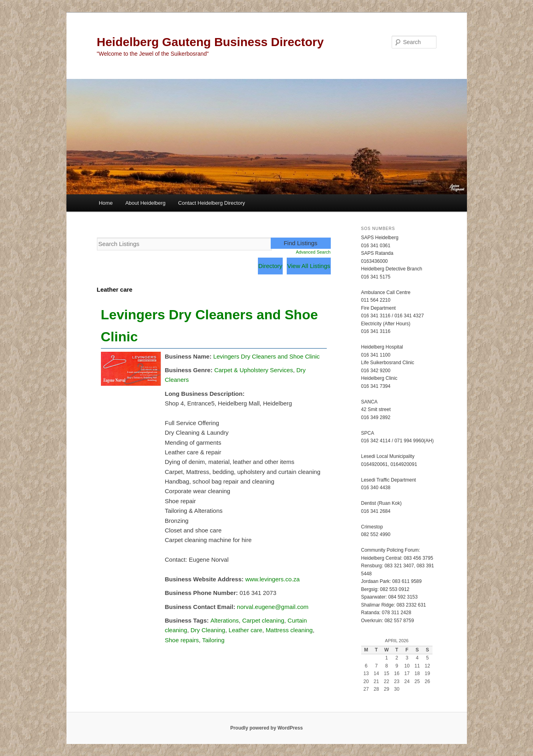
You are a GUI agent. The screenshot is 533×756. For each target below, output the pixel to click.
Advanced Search (313, 252)
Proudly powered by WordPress (266, 728)
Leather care (245, 630)
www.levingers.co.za (272, 579)
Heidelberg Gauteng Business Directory (210, 42)
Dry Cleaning (208, 630)
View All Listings (309, 266)
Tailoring (213, 640)
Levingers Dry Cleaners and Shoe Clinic (266, 356)
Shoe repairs (182, 640)
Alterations (224, 620)
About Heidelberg (145, 203)
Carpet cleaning (263, 620)
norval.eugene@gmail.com (273, 607)
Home (106, 203)
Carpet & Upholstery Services (254, 370)
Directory (270, 266)
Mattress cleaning (289, 630)
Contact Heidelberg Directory (212, 203)
